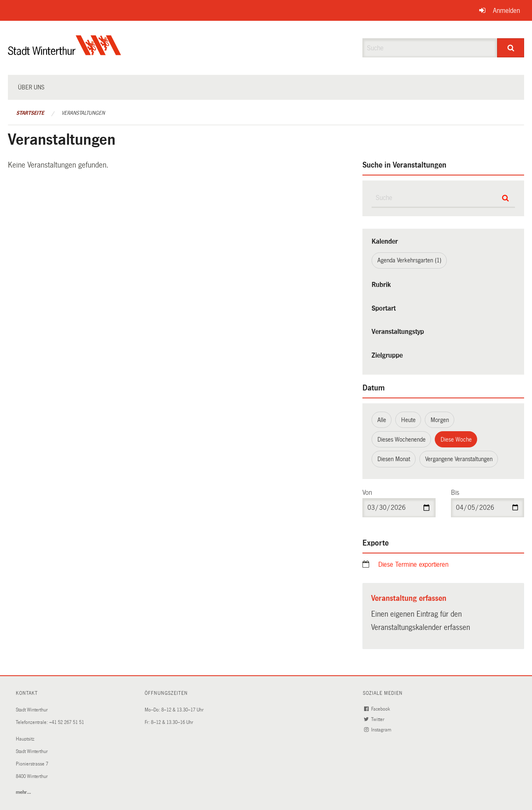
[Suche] (511, 48)
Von (367, 493)
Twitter (375, 720)
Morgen (440, 420)
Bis (455, 493)
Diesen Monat (394, 459)
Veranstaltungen (83, 113)
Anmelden (506, 11)
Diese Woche (456, 440)
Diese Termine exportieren (413, 564)
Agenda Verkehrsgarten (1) (409, 260)
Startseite (30, 113)
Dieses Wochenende (401, 440)
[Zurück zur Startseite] (65, 52)
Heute (408, 420)
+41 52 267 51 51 (66, 722)
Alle (382, 420)
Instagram (378, 730)
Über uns (31, 87)
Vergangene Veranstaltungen (459, 459)
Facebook (378, 709)
